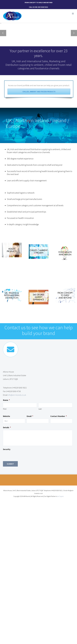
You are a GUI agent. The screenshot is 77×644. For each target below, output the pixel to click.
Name (6, 400)
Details (7, 427)
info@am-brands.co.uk (17, 395)
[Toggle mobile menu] (73, 14)
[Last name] (55, 405)
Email (30, 416)
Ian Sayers (60, 496)
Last (40, 409)
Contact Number (59, 416)
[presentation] (18, 456)
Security (7, 449)
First (5, 409)
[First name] (20, 405)
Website (6, 416)
